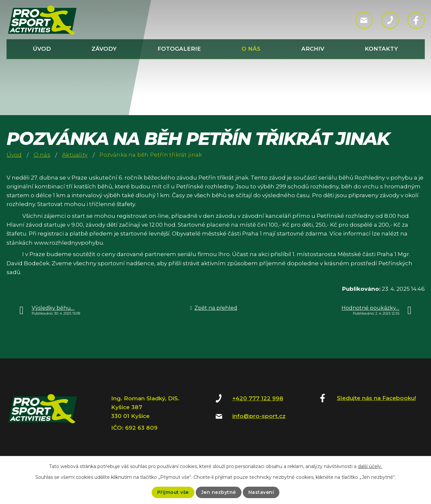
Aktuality (75, 155)
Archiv (313, 49)
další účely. (370, 466)
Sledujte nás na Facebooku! (376, 398)
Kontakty (381, 49)
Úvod (42, 49)
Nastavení (261, 492)
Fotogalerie (179, 49)
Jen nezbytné (219, 492)
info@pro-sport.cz (259, 416)
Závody (104, 49)
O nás (251, 49)
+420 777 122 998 (258, 398)
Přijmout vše (173, 492)
